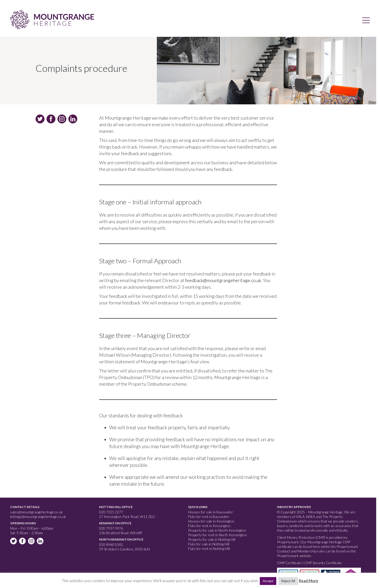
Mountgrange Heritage (52, 20)
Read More (309, 581)
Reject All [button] (288, 581)
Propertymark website (294, 556)
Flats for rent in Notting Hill (209, 549)
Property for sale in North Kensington (217, 530)
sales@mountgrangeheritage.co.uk (36, 512)
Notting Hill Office (116, 507)
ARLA (300, 517)
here (316, 546)
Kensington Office (115, 523)
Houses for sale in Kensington (211, 521)
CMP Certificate (290, 563)
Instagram (32, 542)
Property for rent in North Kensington (217, 535)
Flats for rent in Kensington (209, 526)
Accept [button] (268, 581)
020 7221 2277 (111, 512)
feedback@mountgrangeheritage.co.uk (223, 280)
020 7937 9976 (111, 528)
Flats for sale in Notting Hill (209, 544)
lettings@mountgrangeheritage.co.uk (38, 517)
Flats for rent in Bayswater (209, 517)
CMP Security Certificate (323, 563)
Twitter (14, 542)
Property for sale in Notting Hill (212, 539)
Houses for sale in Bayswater (211, 512)
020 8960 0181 (111, 544)
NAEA (311, 517)
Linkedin (41, 542)
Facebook (23, 542)
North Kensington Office (121, 539)
